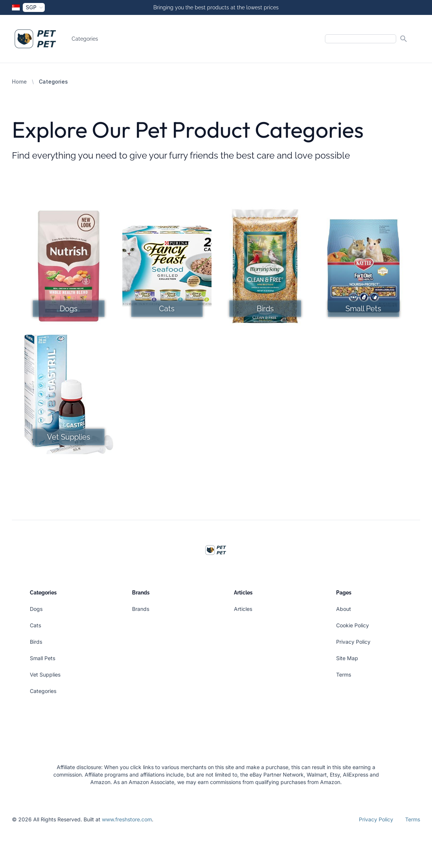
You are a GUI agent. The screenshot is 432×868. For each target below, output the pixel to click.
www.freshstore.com (127, 819)
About (344, 609)
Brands (141, 609)
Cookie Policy (353, 625)
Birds (36, 642)
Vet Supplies (45, 675)
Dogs (36, 609)
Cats (35, 625)
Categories (85, 39)
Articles (243, 609)
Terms (344, 675)
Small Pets (43, 658)
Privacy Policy (353, 642)
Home (19, 82)
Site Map (347, 658)
